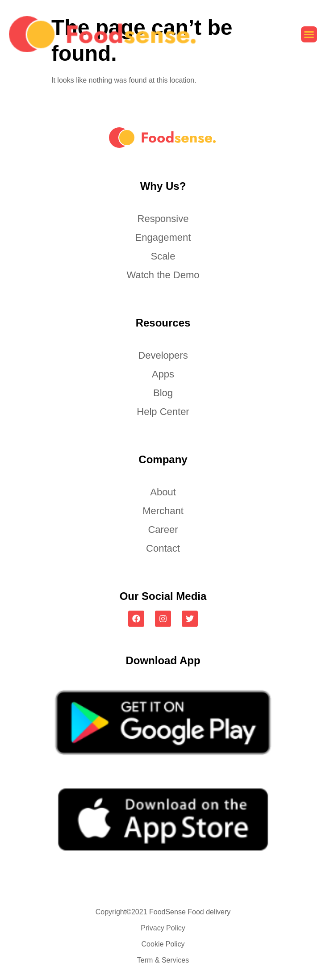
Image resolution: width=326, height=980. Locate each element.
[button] (309, 34)
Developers (163, 355)
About (163, 492)
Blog (163, 393)
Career (163, 530)
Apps (163, 374)
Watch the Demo (163, 275)
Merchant (163, 511)
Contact (163, 548)
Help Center (163, 412)
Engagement (163, 237)
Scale (163, 256)
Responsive (163, 219)
